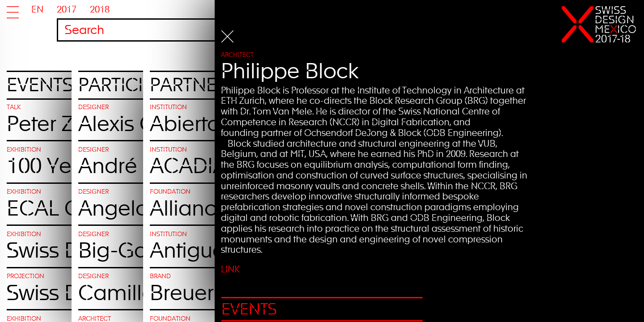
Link (268, 270)
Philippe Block (328, 74)
